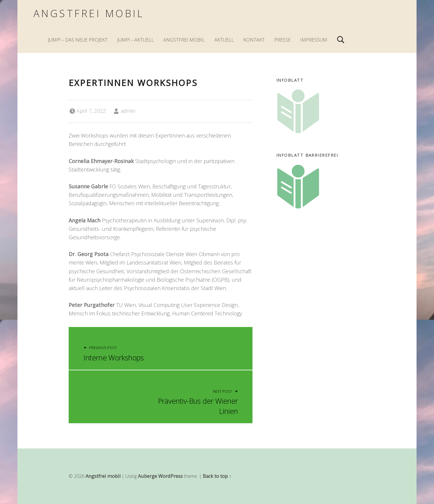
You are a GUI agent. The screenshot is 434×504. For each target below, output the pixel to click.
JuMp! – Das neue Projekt (78, 40)
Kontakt (254, 40)
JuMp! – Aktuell (136, 40)
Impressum (314, 40)
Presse (282, 40)
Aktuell (224, 40)
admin (128, 111)
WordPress (170, 476)
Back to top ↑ (217, 476)
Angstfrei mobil (89, 13)
